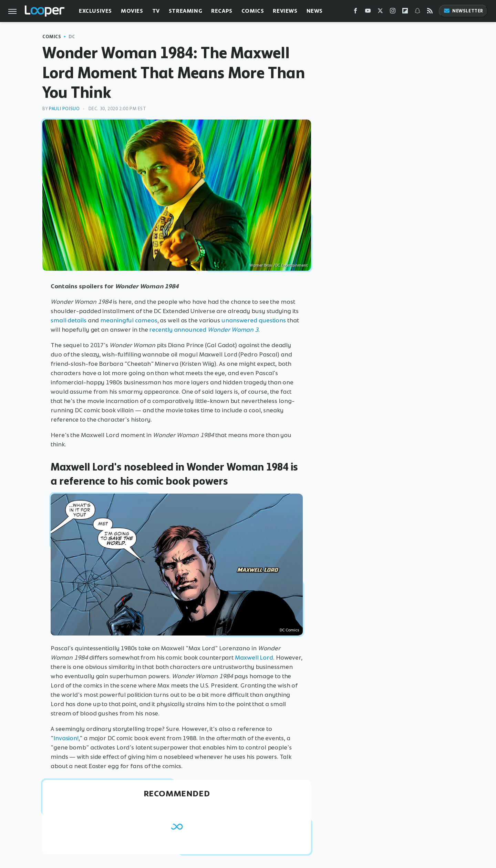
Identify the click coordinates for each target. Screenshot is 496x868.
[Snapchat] (417, 12)
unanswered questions (254, 320)
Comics (253, 11)
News (315, 11)
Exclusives (95, 11)
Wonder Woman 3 (233, 330)
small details (69, 320)
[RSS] (430, 12)
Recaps (222, 11)
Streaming (185, 11)
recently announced (178, 330)
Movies (132, 11)
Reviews (285, 11)
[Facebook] (355, 12)
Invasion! (66, 738)
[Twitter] (380, 12)
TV (156, 11)
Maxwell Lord (254, 658)
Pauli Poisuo (64, 109)
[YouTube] (368, 12)
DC (72, 37)
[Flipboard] (405, 12)
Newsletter (463, 11)
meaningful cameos (129, 320)
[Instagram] (393, 12)
